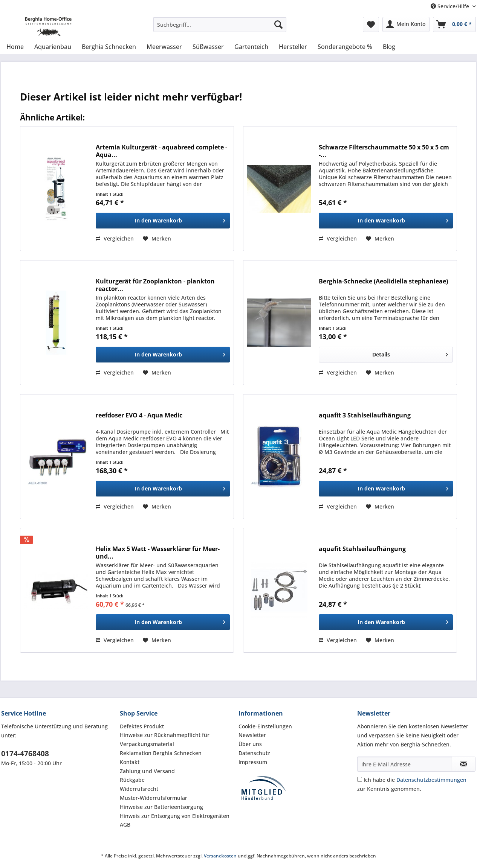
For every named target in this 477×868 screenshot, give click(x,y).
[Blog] (389, 47)
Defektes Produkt (142, 726)
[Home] (15, 47)
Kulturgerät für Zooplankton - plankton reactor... (155, 285)
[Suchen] (278, 24)
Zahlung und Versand (147, 771)
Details (410, 353)
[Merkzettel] (371, 24)
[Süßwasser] (208, 47)
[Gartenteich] (251, 47)
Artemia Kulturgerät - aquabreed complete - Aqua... (161, 151)
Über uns (250, 744)
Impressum (253, 762)
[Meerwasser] (164, 47)
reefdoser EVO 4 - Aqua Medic (139, 415)
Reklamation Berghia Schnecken (161, 753)
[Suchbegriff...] (220, 24)
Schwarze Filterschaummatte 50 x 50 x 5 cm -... (384, 151)
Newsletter (252, 735)
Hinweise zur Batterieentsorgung (161, 807)
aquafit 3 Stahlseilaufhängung (365, 415)
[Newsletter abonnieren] (464, 764)
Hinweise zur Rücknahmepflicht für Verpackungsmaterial (165, 739)
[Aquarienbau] (53, 47)
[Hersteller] (293, 47)
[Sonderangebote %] (345, 47)
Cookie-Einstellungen (265, 726)
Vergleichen (115, 238)
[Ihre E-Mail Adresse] (405, 764)
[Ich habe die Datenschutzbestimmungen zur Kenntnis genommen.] (360, 779)
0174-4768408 (25, 754)
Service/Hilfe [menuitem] (451, 6)
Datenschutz (254, 753)
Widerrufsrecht (139, 789)
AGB (125, 825)
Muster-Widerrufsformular (154, 798)
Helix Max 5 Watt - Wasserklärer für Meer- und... (158, 553)
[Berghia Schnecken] (109, 47)
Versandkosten (220, 856)
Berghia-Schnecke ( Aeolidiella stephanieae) (383, 281)
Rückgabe (132, 780)
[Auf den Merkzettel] (157, 239)
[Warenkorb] (454, 24)
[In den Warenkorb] (163, 221)
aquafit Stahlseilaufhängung (362, 549)
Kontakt (130, 762)
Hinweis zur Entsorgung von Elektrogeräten (175, 816)
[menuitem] (220, 28)
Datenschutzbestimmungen (431, 780)
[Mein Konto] (406, 24)
